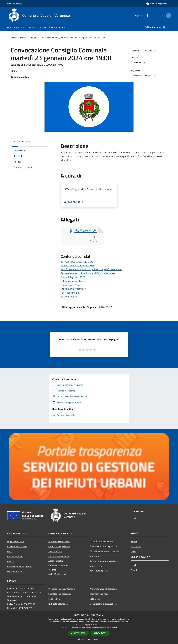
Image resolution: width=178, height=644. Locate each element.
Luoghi (134, 565)
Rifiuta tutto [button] (100, 633)
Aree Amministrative (17, 546)
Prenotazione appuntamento (62, 589)
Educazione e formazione (101, 541)
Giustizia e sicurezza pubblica (103, 546)
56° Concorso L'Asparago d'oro (77, 262)
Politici (10, 561)
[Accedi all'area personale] (157, 4)
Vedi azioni (152, 51)
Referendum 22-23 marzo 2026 (78, 265)
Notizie (134, 541)
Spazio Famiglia (69, 297)
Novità (23, 38)
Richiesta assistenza (58, 604)
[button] (89, 639)
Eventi (134, 570)
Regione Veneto (15, 4)
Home (13, 38)
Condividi (137, 51)
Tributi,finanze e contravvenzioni (105, 551)
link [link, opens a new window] (116, 627)
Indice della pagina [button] (22, 142)
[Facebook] (143, 15)
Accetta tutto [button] (78, 633)
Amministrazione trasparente (103, 589)
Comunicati (136, 546)
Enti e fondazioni (15, 556)
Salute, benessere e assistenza (104, 561)
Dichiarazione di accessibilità (103, 604)
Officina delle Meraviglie (73, 289)
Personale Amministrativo (20, 566)
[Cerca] (167, 15)
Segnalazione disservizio (60, 594)
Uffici (10, 551)
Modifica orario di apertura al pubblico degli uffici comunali (91, 269)
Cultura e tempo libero (59, 546)
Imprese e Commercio (59, 556)
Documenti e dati (15, 571)
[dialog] (89, 627)
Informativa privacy (99, 594)
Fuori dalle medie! (70, 293)
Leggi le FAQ (54, 599)
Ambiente (94, 556)
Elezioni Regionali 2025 (73, 277)
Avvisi (33, 38)
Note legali (95, 599)
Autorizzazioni (96, 566)
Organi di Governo (16, 541)
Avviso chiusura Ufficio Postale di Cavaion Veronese (88, 273)
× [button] (175, 614)
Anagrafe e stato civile (59, 541)
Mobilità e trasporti (57, 574)
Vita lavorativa (55, 551)
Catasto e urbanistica (58, 565)
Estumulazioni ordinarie (73, 281)
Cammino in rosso (70, 285)
